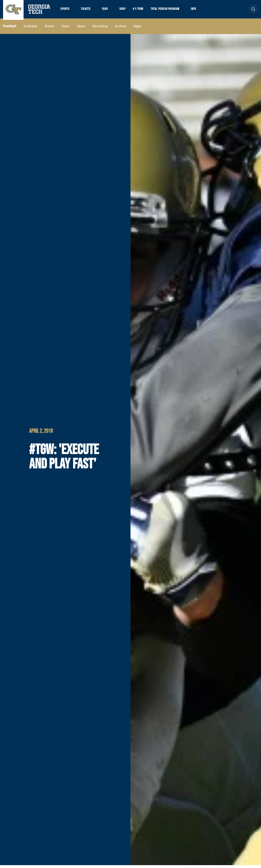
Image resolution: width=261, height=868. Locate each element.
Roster (50, 29)
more (137, 29)
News (81, 29)
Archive (121, 29)
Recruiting (100, 29)
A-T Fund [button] (144, 10)
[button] (253, 11)
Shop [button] (127, 10)
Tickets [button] (88, 10)
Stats (66, 29)
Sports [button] (65, 10)
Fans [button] (108, 10)
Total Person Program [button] (174, 10)
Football (10, 29)
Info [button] (205, 10)
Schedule (31, 29)
